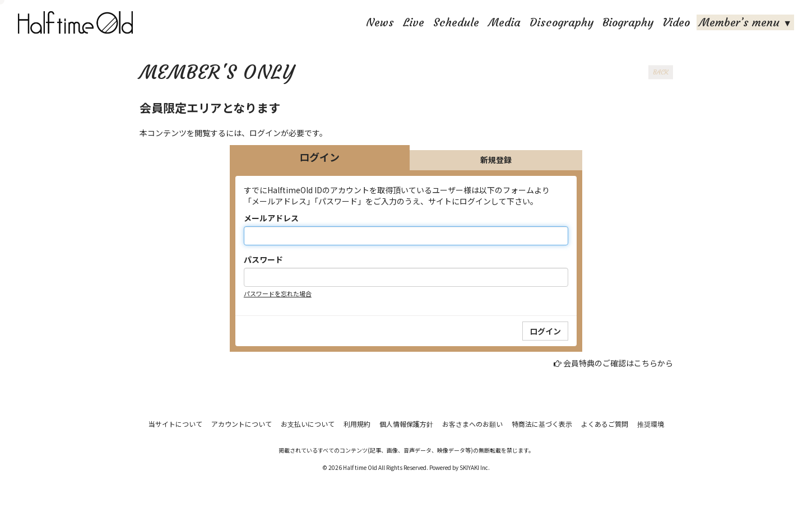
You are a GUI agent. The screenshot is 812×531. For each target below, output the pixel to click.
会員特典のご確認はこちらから (618, 363)
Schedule (456, 22)
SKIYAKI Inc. (475, 467)
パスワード (263, 259)
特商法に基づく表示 (542, 424)
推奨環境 (651, 424)
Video (676, 22)
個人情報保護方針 (406, 424)
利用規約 (357, 424)
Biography (628, 22)
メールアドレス (271, 218)
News (380, 22)
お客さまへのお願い (472, 424)
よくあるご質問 (605, 424)
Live (414, 22)
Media (504, 22)
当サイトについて (175, 424)
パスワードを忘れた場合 (278, 294)
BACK (661, 72)
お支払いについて (308, 424)
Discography (562, 22)
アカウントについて (242, 424)
